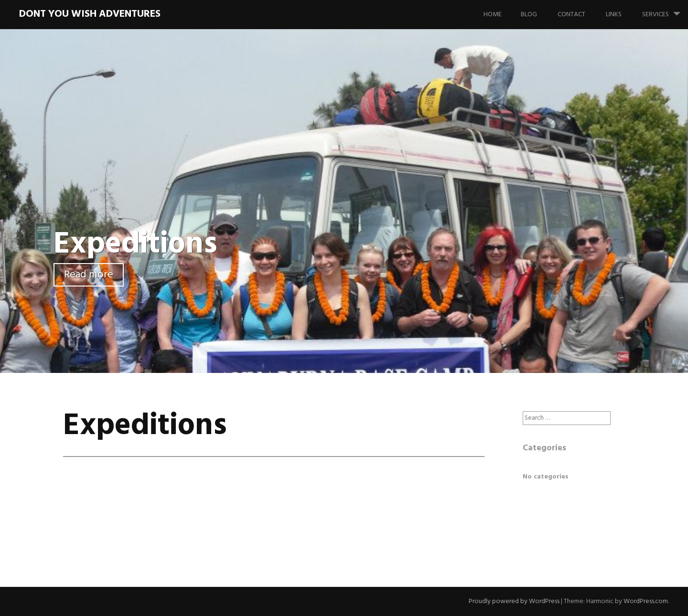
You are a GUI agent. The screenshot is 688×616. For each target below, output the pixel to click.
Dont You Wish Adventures (90, 14)
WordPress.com (646, 601)
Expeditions (135, 245)
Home (493, 15)
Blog (529, 15)
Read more (89, 275)
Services (665, 10)
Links (614, 15)
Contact (571, 15)
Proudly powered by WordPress (514, 601)
